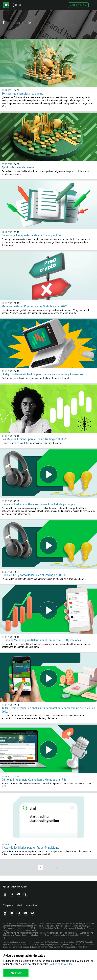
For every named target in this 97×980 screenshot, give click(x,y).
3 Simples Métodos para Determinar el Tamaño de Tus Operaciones (41, 640)
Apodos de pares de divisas (18, 167)
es (20, 5)
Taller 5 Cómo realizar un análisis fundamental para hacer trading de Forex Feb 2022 (48, 710)
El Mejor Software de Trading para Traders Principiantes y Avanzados (42, 374)
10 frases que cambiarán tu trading (22, 93)
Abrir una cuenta (78, 5)
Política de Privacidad (61, 964)
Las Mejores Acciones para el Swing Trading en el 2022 (34, 439)
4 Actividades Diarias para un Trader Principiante (30, 848)
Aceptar (16, 973)
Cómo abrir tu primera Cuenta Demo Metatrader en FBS (34, 780)
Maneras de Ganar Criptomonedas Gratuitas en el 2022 (34, 306)
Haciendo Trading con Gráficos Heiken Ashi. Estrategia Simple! (39, 504)
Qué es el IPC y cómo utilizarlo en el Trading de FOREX (34, 575)
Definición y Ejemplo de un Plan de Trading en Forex (32, 235)
